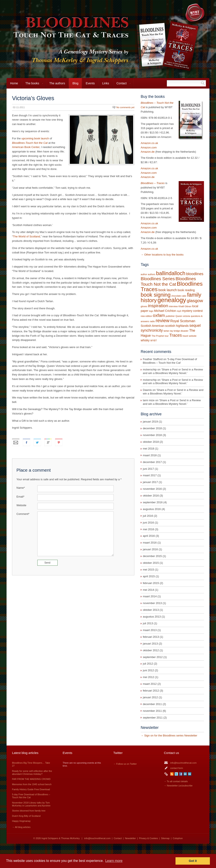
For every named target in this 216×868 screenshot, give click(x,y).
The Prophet (158, 336)
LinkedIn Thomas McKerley (190, 774)
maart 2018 (150, 455)
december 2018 (152, 428)
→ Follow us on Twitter (125, 764)
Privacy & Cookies (148, 838)
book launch (168, 290)
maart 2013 (150, 630)
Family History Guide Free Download (31, 789)
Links (106, 83)
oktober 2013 (151, 610)
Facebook (181, 774)
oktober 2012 (151, 650)
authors (152, 274)
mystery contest (192, 311)
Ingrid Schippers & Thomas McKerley (61, 838)
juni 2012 (148, 670)
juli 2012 (148, 664)
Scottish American (153, 326)
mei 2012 (148, 677)
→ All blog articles (21, 827)
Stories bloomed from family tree (29, 811)
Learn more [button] (114, 861)
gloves (144, 306)
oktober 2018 (151, 442)
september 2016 (153, 502)
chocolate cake (179, 296)
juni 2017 (148, 469)
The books (32, 85)
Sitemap (165, 838)
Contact (122, 85)
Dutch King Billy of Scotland (26, 816)
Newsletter (130, 838)
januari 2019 (150, 422)
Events (90, 83)
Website (21, 505)
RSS (172, 774)
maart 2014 (150, 596)
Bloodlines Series (158, 279)
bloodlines (195, 274)
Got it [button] (193, 861)
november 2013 (152, 603)
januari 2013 (150, 644)
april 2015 (149, 576)
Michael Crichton (165, 311)
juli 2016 (148, 516)
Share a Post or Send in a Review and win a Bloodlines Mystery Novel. (173, 371)
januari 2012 (150, 697)
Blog (75, 83)
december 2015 (152, 556)
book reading (186, 290)
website (193, 336)
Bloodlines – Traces (153, 183)
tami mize (149, 400)
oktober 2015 (151, 563)
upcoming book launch (35, 138)
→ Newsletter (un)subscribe (178, 786)
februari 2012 (151, 691)
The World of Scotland (26, 236)
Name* (21, 488)
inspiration (158, 306)
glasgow (195, 301)
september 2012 (153, 657)
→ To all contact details (176, 781)
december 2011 (152, 704)
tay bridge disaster (179, 331)
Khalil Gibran (185, 306)
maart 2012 (150, 684)
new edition (146, 316)
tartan (166, 331)
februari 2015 (151, 583)
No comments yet (125, 107)
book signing (156, 295)
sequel (195, 326)
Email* (20, 497)
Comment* (23, 514)
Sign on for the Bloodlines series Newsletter (171, 735)
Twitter (176, 774)
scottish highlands (177, 326)
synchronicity (152, 330)
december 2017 (152, 462)
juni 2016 (148, 523)
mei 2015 (148, 570)
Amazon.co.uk (149, 143)
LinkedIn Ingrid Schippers (185, 774)
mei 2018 (148, 449)
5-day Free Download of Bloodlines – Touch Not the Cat (170, 361)
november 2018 (152, 435)
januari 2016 (150, 549)
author (144, 274)
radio (152, 321)
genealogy (172, 300)
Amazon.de (148, 152)
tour (167, 336)
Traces (176, 335)
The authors (57, 83)
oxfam (159, 315)
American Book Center (26, 147)
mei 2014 (148, 590)
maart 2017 (150, 475)
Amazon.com (149, 147)
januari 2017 (150, 482)
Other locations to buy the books (164, 255)
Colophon (178, 838)
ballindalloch (171, 273)
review (163, 320)
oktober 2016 (151, 496)
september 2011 (153, 718)
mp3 (179, 311)
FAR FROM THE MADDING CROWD (31, 779)
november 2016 (152, 489)
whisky (145, 340)
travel (185, 336)
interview (173, 306)
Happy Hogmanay (21, 821)
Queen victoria (183, 316)
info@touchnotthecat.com (183, 763)
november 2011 (152, 711)
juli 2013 (148, 623)
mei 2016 (148, 529)
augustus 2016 (152, 509)
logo (151, 311)
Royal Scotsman (183, 321)
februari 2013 (151, 637)
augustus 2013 (152, 617)
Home (14, 83)
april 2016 (149, 536)
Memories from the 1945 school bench (32, 784)
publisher (170, 316)
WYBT (154, 340)
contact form (177, 768)
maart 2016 (150, 543)
